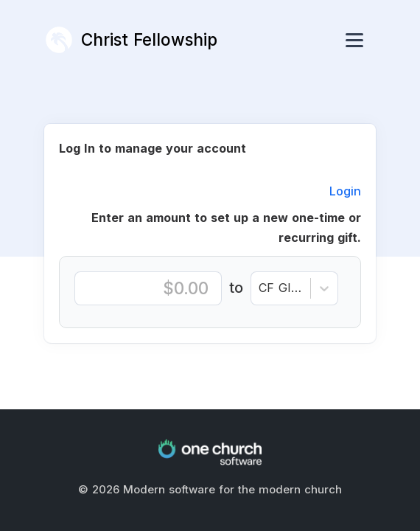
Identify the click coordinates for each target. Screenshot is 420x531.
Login (345, 191)
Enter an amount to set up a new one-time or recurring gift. (226, 228)
